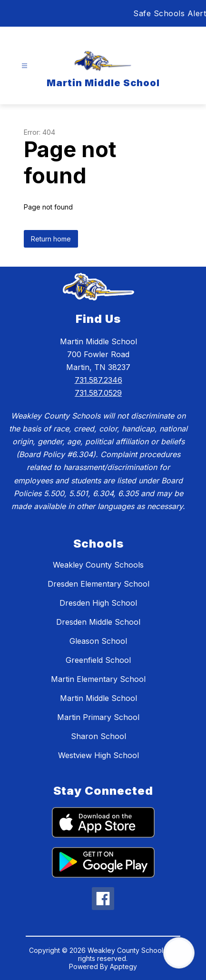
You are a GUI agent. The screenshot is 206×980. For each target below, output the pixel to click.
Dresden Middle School (98, 622)
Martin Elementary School (98, 679)
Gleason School (98, 641)
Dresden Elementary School (98, 584)
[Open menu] (25, 66)
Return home (51, 239)
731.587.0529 (98, 393)
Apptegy (123, 966)
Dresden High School (98, 603)
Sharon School (98, 736)
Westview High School (98, 755)
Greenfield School (98, 660)
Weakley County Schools (98, 565)
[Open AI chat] (179, 953)
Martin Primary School (98, 717)
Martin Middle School (98, 698)
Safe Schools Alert (170, 13)
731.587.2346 (98, 380)
